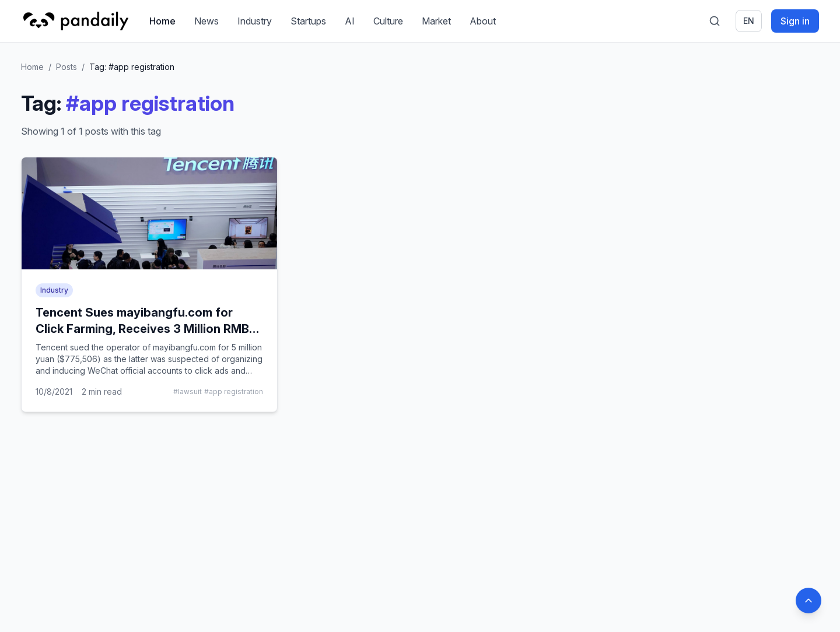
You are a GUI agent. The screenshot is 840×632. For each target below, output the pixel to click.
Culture (388, 21)
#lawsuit (188, 392)
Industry (255, 21)
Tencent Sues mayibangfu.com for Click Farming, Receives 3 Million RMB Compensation (142, 329)
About (483, 21)
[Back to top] (808, 601)
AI (350, 21)
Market (436, 21)
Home (162, 21)
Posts (66, 67)
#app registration (234, 392)
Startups (308, 21)
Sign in (795, 21)
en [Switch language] (749, 21)
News (206, 21)
